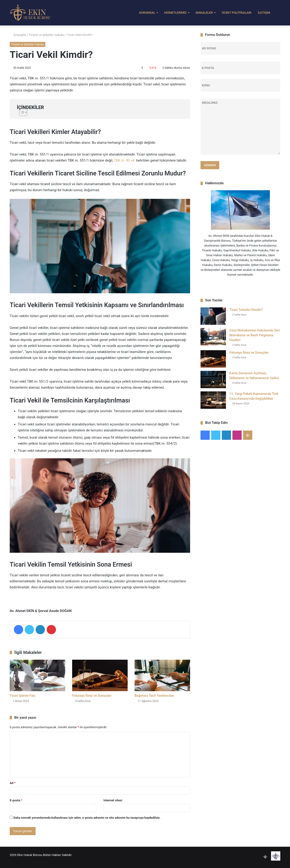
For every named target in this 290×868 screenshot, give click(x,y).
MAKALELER (204, 13)
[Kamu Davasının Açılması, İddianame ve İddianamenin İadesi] (213, 379)
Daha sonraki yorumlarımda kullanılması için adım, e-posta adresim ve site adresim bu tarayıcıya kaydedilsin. (87, 818)
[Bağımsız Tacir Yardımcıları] (162, 675)
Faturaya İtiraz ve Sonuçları (92, 696)
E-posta (16, 800)
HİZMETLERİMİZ (175, 13)
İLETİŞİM (264, 13)
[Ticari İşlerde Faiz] (37, 675)
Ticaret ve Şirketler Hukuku (46, 35)
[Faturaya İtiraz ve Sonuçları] (100, 675)
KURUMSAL (147, 13)
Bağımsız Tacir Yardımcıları (154, 696)
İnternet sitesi (113, 800)
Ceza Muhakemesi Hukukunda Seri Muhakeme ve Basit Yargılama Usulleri (255, 335)
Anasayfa (18, 35)
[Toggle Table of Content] (100, 112)
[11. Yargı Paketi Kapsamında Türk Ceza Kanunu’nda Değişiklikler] (213, 400)
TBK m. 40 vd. (125, 160)
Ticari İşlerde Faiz (23, 696)
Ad (13, 783)
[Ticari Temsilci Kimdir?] (213, 316)
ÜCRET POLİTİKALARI (237, 13)
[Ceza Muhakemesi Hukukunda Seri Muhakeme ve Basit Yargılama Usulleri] (213, 337)
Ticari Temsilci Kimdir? (246, 310)
